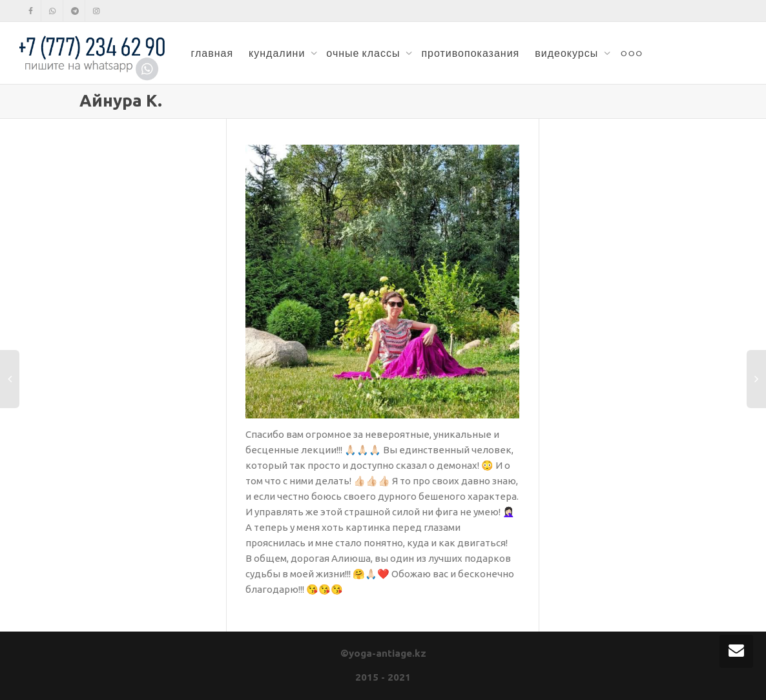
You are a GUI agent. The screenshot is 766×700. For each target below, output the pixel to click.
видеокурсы (568, 53)
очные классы (364, 53)
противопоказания (470, 53)
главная (212, 53)
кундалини (278, 53)
